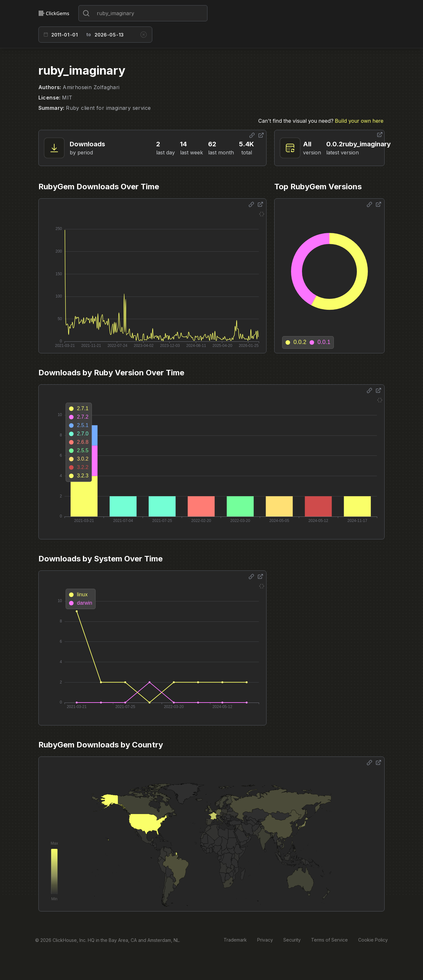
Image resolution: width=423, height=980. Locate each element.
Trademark (235, 940)
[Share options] (252, 135)
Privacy (265, 940)
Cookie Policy (373, 940)
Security (292, 940)
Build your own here (359, 121)
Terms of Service (329, 940)
